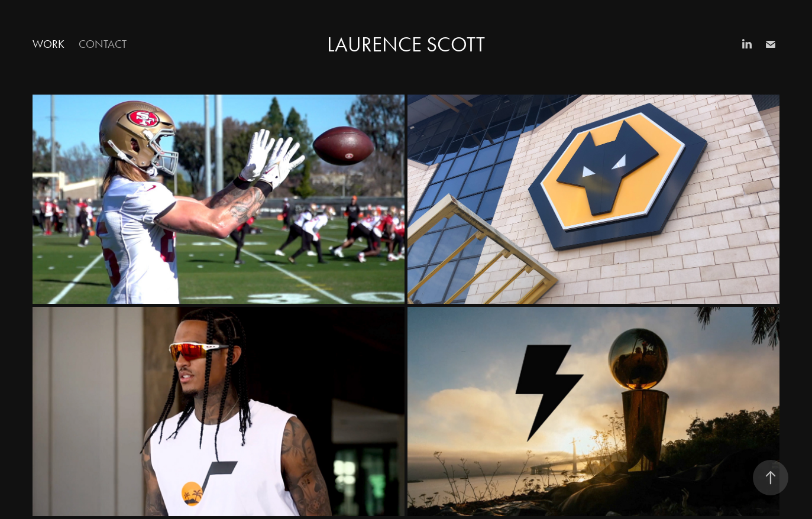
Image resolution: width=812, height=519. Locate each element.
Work (48, 44)
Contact (103, 44)
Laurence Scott (406, 45)
